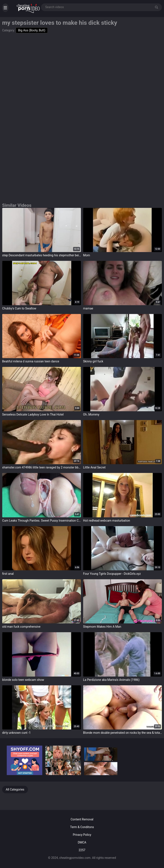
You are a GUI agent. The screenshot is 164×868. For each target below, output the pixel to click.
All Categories (15, 789)
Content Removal (82, 819)
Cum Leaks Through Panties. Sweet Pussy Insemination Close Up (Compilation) (42, 521)
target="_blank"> (42, 230)
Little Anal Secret (94, 467)
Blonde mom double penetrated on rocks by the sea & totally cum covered (122, 733)
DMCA (82, 842)
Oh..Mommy (91, 414)
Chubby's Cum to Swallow (19, 308)
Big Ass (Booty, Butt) (32, 30)
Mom (86, 255)
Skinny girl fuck (93, 361)
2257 (82, 850)
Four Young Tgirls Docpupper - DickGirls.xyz (112, 574)
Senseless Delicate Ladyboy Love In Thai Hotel (33, 414)
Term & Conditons (82, 827)
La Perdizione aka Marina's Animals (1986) (111, 680)
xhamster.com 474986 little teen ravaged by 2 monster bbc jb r (42, 467)
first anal (8, 574)
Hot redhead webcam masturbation (107, 521)
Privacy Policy (82, 835)
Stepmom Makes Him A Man (102, 627)
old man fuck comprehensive (21, 627)
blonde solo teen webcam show (23, 680)
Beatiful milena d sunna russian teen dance (31, 361)
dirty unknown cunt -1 (16, 733)
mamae (88, 308)
